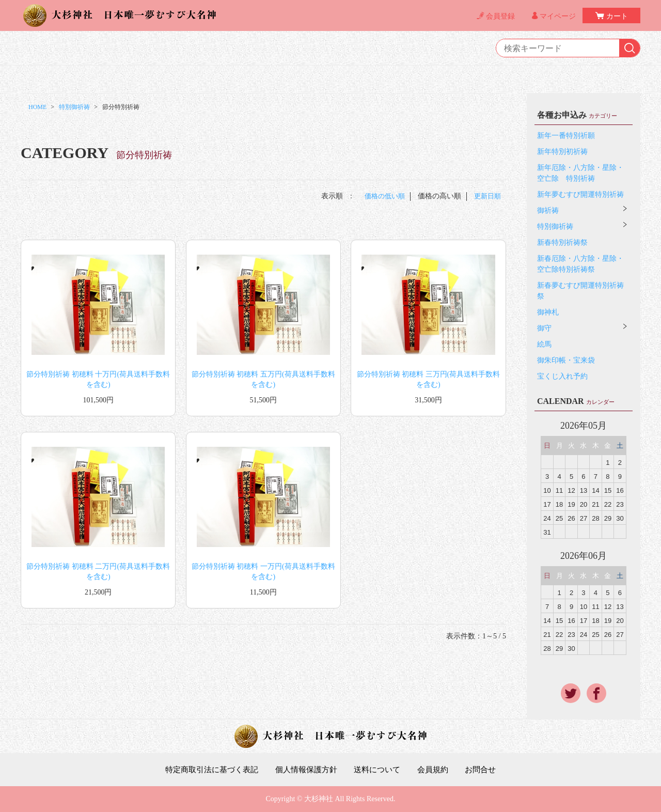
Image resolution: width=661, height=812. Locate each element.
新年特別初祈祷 (562, 152)
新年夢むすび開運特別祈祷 (580, 194)
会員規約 (438, 770)
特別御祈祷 (74, 107)
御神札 (548, 312)
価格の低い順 (381, 196)
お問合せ (488, 770)
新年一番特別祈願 (566, 136)
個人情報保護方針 (306, 770)
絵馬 (544, 344)
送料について (380, 770)
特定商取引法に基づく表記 (206, 770)
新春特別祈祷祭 (562, 243)
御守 (544, 328)
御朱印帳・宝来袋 (566, 360)
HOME (37, 107)
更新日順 (486, 196)
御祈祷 (548, 210)
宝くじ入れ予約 (562, 376)
